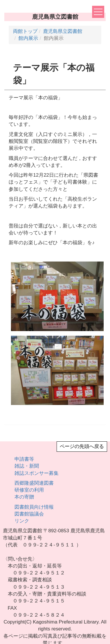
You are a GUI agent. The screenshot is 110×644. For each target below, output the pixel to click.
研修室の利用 (29, 490)
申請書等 (24, 459)
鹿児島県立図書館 (63, 31)
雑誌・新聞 (27, 466)
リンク (22, 521)
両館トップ (25, 31)
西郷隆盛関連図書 (34, 483)
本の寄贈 (24, 497)
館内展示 (28, 38)
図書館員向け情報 (34, 507)
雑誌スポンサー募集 (37, 473)
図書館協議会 (29, 514)
